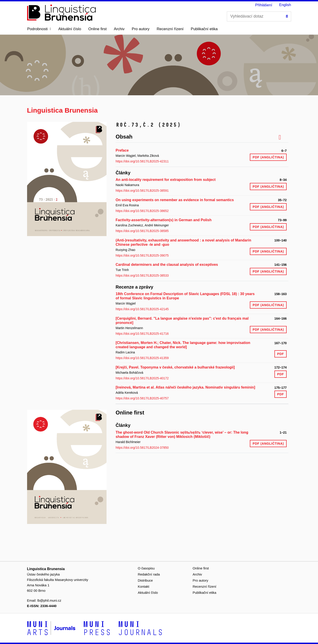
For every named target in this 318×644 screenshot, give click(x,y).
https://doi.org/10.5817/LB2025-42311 (142, 161)
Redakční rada (149, 574)
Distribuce (145, 580)
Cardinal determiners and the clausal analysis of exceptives (167, 265)
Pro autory (141, 29)
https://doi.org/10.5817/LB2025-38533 (142, 275)
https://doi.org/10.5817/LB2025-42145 (142, 309)
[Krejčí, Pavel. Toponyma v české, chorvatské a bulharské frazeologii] (175, 367)
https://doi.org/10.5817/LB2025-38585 (142, 231)
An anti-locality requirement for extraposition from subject (166, 180)
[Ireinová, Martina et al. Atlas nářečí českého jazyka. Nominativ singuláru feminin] (185, 387)
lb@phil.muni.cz (49, 600)
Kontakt (143, 586)
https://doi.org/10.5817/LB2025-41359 (142, 358)
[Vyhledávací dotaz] (259, 16)
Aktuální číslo (70, 29)
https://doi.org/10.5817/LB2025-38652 (142, 211)
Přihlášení (264, 5)
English (285, 5)
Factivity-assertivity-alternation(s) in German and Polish (164, 220)
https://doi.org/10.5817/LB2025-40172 (142, 378)
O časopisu (146, 568)
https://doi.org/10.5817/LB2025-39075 (142, 255)
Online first (97, 29)
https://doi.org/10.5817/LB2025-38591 (142, 191)
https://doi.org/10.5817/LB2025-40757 (142, 398)
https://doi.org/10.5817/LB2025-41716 (142, 334)
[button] (39, 29)
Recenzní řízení (170, 29)
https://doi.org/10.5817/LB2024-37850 (142, 448)
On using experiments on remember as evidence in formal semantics (175, 200)
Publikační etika (204, 29)
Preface (122, 150)
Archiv (119, 29)
